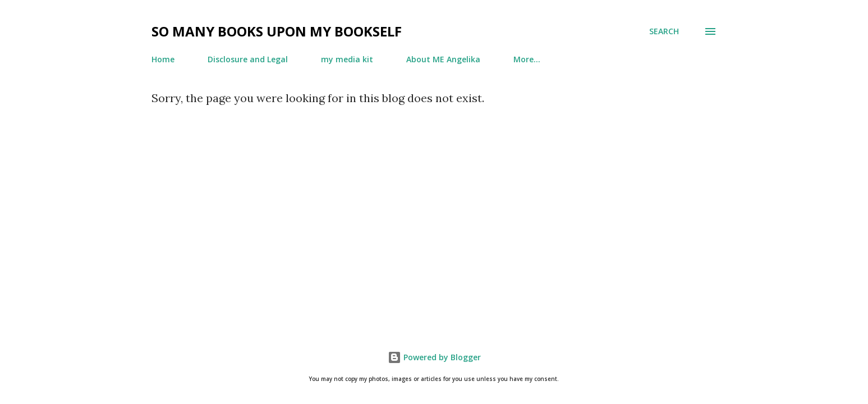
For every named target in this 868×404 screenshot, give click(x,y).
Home (163, 59)
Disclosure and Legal (248, 59)
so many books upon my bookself (277, 31)
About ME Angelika (443, 59)
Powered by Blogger (434, 357)
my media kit (347, 59)
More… (527, 59)
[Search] (664, 31)
